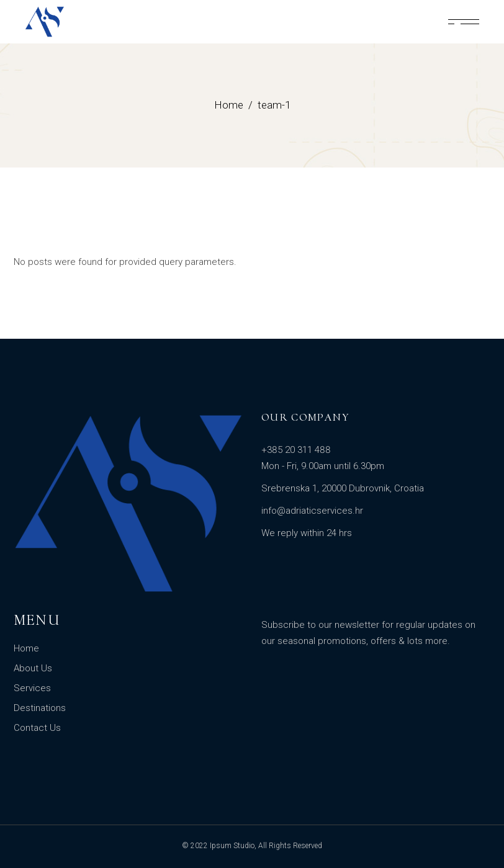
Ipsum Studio (232, 846)
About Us (33, 668)
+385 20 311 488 (296, 450)
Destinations (40, 708)
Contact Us (37, 728)
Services (32, 688)
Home (26, 648)
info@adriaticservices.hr (312, 511)
